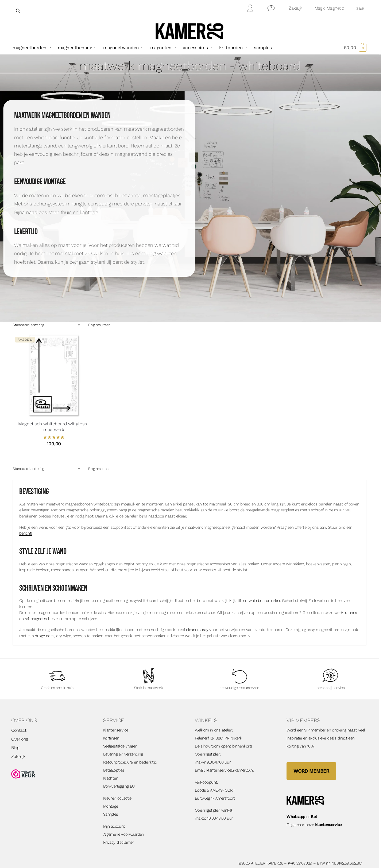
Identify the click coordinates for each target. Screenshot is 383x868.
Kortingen (111, 738)
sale (360, 8)
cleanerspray (197, 630)
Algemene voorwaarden (124, 834)
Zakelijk (295, 8)
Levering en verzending (123, 754)
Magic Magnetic (329, 8)
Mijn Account (250, 9)
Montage (111, 806)
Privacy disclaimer (119, 842)
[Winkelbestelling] (47, 325)
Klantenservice (116, 730)
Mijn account (114, 826)
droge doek (45, 636)
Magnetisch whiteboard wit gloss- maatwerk (54, 427)
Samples (111, 814)
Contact (271, 9)
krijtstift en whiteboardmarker (255, 601)
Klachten (111, 778)
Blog (15, 748)
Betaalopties (114, 770)
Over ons (20, 739)
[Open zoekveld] (18, 11)
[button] (355, 48)
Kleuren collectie (117, 798)
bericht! (26, 533)
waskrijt (221, 601)
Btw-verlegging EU (119, 786)
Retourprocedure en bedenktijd (130, 762)
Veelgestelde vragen (120, 746)
